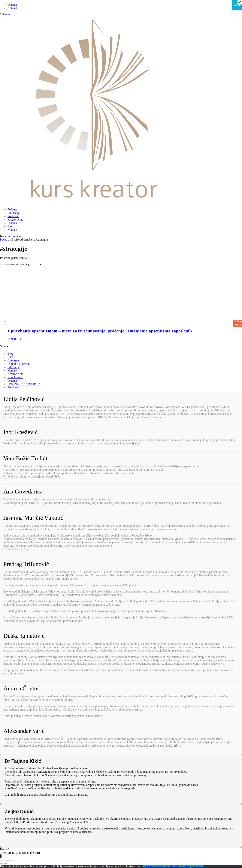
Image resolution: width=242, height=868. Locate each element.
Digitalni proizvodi (19, 364)
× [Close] (240, 2)
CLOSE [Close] (237, 5)
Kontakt (12, 8)
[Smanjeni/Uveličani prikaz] (13, 860)
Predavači (13, 216)
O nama (12, 5)
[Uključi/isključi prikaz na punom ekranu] (9, 860)
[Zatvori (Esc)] (2, 860)
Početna (12, 209)
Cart (10, 357)
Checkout (13, 360)
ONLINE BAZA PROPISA (24, 384)
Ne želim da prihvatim (167, 866)
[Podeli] (5, 860)
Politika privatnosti (192, 866)
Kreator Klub (15, 220)
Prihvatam (147, 866)
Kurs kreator (15, 377)
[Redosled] (21, 264)
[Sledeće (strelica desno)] (5, 864)
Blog (10, 226)
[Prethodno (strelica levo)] (2, 864)
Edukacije (14, 213)
